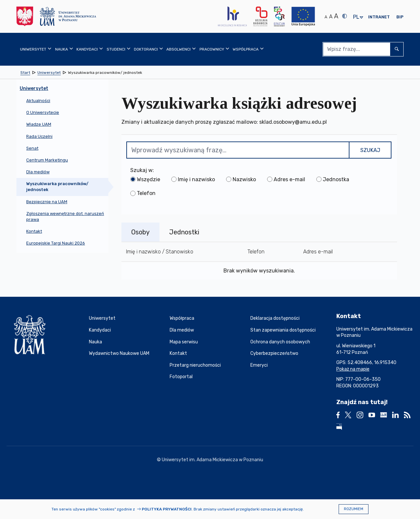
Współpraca (182, 318)
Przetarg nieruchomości (195, 365)
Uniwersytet (102, 318)
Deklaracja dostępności (275, 318)
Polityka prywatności (167, 509)
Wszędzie (148, 179)
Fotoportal (181, 377)
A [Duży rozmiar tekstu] (336, 16)
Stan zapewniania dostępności (283, 330)
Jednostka (336, 179)
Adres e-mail (289, 179)
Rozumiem (354, 509)
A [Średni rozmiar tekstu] (331, 17)
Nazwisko (244, 179)
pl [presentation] (356, 17)
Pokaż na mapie (353, 369)
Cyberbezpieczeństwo (274, 353)
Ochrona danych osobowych (280, 342)
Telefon (146, 193)
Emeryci (259, 365)
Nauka (95, 342)
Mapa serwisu (184, 342)
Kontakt (178, 353)
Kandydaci (100, 330)
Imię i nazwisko (196, 179)
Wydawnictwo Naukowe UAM (119, 353)
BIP (400, 17)
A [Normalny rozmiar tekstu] (326, 17)
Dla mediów (182, 330)
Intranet (379, 17)
